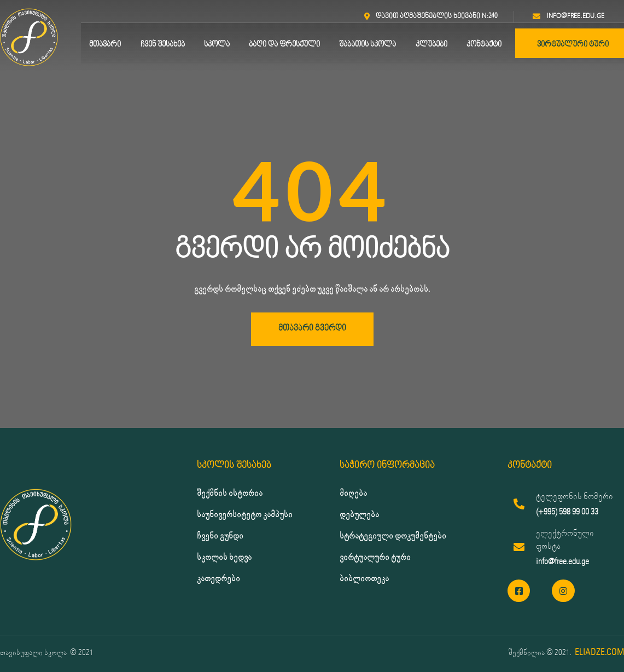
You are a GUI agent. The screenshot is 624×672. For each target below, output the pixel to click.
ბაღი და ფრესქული (284, 45)
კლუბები (431, 45)
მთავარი (105, 45)
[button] (312, 329)
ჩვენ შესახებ (163, 45)
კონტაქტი (484, 45)
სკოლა (217, 45)
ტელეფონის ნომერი (575, 497)
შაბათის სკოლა (368, 45)
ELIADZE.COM (599, 653)
